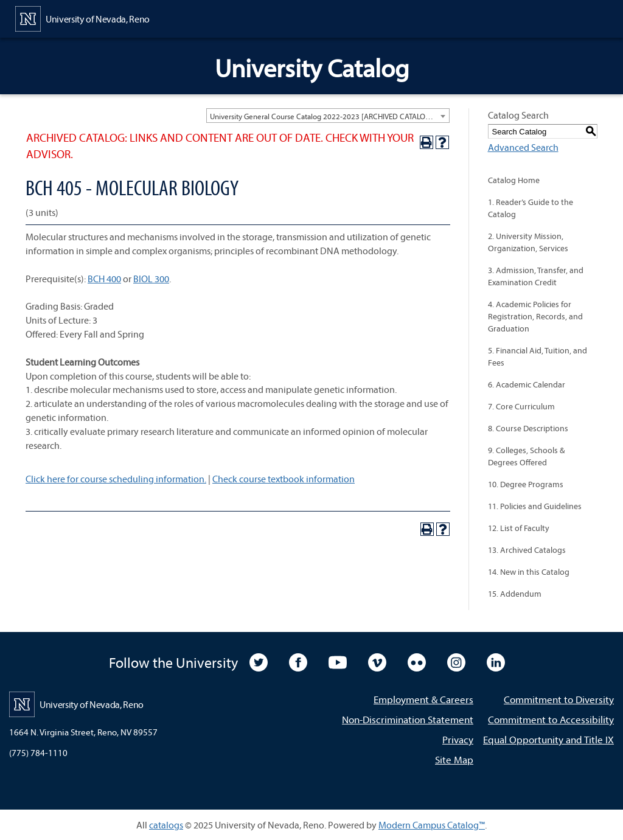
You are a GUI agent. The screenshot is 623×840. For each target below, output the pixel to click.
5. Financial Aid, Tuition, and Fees (538, 356)
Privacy (458, 739)
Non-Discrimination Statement (408, 719)
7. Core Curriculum (521, 406)
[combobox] (328, 116)
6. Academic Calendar (527, 384)
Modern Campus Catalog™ (432, 825)
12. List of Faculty (519, 528)
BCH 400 (104, 279)
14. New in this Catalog (529, 572)
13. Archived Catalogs (527, 550)
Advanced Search (523, 147)
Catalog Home (514, 180)
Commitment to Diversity (559, 699)
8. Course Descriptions (528, 428)
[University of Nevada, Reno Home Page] (82, 18)
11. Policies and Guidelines (535, 506)
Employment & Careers (423, 699)
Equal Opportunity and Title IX (548, 739)
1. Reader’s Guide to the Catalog (531, 208)
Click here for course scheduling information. (116, 479)
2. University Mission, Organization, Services (528, 242)
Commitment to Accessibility (551, 719)
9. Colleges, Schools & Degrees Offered (526, 456)
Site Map (454, 759)
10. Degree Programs (526, 484)
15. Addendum (515, 594)
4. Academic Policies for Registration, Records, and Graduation (535, 316)
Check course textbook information (284, 479)
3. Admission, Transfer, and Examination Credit (536, 276)
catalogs (166, 825)
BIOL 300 (151, 279)
